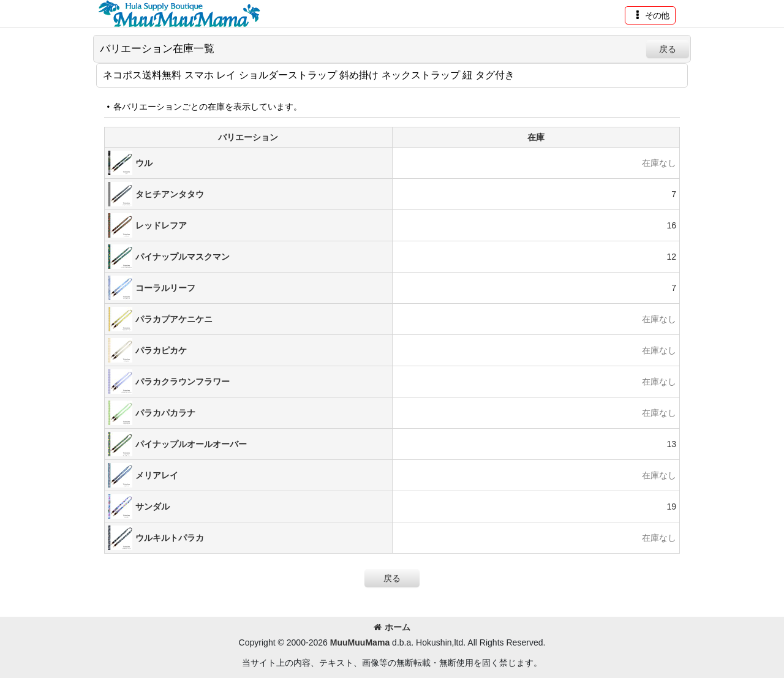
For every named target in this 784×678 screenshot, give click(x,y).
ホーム (392, 627)
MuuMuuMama (360, 642)
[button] (650, 15)
